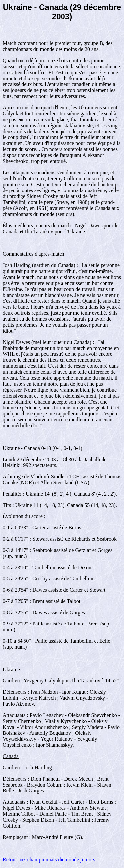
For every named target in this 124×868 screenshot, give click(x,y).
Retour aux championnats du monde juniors (49, 860)
